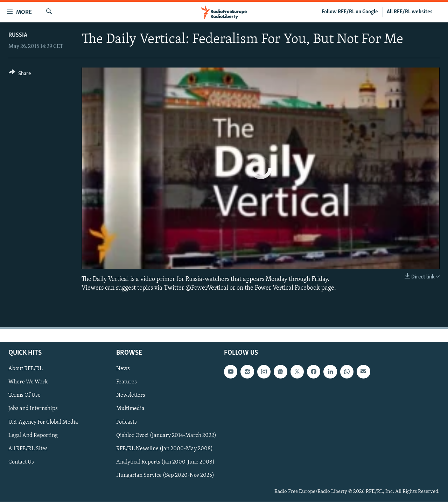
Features (127, 382)
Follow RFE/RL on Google (350, 12)
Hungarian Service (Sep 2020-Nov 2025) (165, 475)
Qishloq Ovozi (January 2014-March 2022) (166, 436)
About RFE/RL (26, 369)
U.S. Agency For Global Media (43, 422)
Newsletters (131, 396)
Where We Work (28, 382)
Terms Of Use (24, 396)
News (123, 369)
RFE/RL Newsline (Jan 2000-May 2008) (164, 449)
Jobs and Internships (33, 409)
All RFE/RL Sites (28, 449)
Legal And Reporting (33, 436)
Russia (18, 35)
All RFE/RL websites (410, 12)
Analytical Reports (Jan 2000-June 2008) (165, 462)
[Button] (20, 75)
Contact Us (21, 462)
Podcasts (127, 422)
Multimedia (130, 409)
